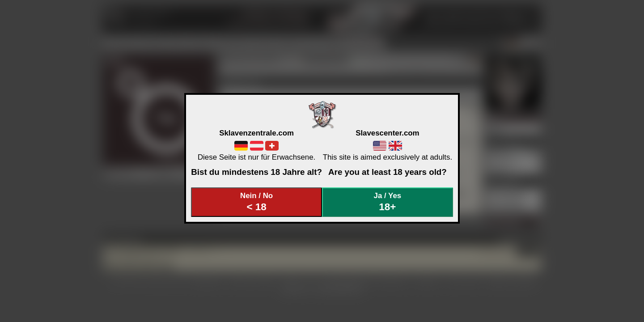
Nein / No (257, 202)
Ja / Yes (388, 202)
